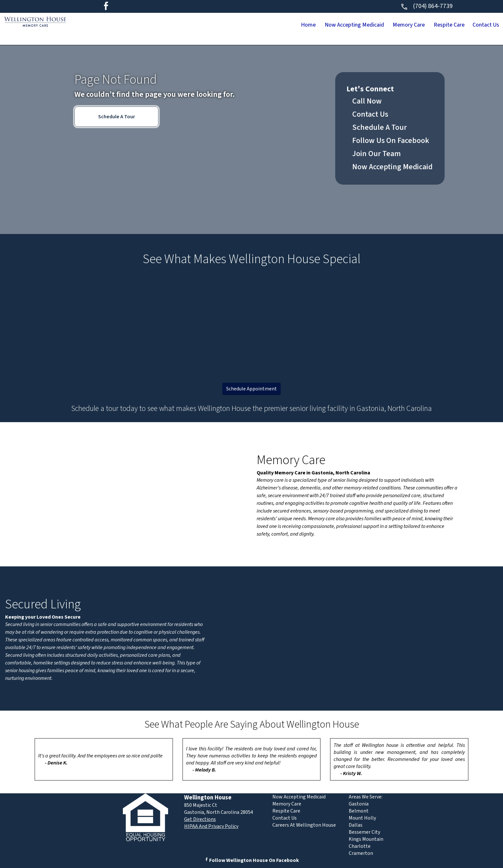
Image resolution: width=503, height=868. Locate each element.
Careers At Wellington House (304, 825)
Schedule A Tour (117, 117)
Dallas (356, 825)
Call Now (367, 101)
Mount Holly (362, 818)
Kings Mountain (366, 839)
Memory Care (380, 25)
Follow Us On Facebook (391, 141)
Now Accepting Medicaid (312, 25)
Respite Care (432, 25)
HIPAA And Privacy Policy (211, 826)
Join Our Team (376, 154)
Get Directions (200, 819)
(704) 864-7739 (426, 6)
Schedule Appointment (251, 389)
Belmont (359, 811)
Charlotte (360, 846)
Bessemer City (364, 832)
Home (254, 25)
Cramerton (361, 853)
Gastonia (359, 804)
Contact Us (480, 25)
